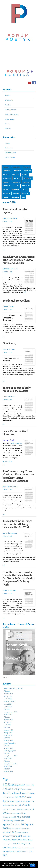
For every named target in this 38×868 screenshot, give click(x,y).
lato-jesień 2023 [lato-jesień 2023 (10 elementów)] (25, 809)
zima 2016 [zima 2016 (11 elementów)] (25, 852)
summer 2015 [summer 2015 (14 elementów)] (10, 832)
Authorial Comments (12, 115)
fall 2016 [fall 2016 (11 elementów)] (32, 793)
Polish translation (16, 443)
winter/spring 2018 (10, 751)
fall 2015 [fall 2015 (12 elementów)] (26, 793)
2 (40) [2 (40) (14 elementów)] (13, 785)
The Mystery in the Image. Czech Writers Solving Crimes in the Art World (18, 524)
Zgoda (33, 866)
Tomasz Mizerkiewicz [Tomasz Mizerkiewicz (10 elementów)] (22, 833)
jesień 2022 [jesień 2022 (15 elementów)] (24, 805)
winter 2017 (7, 193)
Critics (7, 124)
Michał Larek (8, 307)
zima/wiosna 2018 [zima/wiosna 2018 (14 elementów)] (12, 851)
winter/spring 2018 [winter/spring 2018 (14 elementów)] (13, 836)
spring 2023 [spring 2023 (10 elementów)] (11, 829)
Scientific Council (10, 153)
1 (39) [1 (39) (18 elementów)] (7, 784)
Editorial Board (10, 158)
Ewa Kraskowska (10, 218)
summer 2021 (7, 178)
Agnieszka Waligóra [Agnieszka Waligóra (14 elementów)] (13, 789)
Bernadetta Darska (10, 487)
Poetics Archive (10, 119)
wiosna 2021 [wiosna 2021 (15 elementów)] (15, 847)
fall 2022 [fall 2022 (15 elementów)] (19, 797)
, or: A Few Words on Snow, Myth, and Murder (19, 260)
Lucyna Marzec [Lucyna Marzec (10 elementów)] (17, 813)
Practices (8, 105)
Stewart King (8, 440)
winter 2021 (28, 178)
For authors (9, 148)
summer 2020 (16, 182)
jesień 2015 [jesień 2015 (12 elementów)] (14, 801)
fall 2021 (25, 175)
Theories (8, 96)
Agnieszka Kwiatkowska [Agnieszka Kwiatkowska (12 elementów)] (25, 785)
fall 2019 (16, 186)
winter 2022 (15, 175)
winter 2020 (7, 186)
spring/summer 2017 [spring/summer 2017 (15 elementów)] (14, 824)
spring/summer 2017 (11, 756)
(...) (3, 250)
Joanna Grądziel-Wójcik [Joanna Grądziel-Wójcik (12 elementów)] (12, 809)
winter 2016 (26, 193)
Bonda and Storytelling (16, 301)
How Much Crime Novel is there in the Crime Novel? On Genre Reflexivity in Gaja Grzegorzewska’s (19, 578)
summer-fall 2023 (10, 702)
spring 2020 (26, 182)
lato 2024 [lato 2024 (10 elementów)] (10, 813)
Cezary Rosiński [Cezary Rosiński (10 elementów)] (27, 789)
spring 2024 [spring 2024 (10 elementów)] (17, 829)
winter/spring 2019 (10, 743)
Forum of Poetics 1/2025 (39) (13, 689)
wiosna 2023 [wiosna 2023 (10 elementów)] (25, 848)
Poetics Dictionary (11, 110)
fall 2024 (6, 167)
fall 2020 (6, 182)
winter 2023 (28, 171)
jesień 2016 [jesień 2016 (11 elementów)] (22, 801)
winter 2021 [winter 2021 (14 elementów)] (9, 840)
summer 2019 (26, 186)
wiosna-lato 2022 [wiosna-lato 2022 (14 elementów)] (24, 840)
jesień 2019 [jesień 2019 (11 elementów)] (7, 805)
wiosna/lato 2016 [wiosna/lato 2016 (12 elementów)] (10, 844)
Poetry (9, 344)
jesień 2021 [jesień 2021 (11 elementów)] (14, 805)
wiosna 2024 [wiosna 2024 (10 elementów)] (31, 848)
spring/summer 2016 (11, 764)
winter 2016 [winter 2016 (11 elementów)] (27, 836)
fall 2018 (6, 190)
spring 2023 (17, 171)
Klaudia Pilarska (9, 590)
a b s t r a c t (7, 221)
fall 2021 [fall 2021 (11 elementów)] (12, 797)
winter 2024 (7, 171)
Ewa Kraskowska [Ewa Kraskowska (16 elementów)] (13, 793)
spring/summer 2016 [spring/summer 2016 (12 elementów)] (16, 821)
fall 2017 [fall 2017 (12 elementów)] (6, 797)
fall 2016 (16, 193)
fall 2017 (25, 190)
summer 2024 (16, 167)
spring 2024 (26, 167)
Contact (7, 143)
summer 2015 (15, 197)
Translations (9, 100)
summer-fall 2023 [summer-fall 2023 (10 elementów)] (25, 829)
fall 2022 (6, 175)
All (23, 197)
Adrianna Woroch (10, 269)
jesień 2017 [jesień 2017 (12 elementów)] (30, 801)
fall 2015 (6, 197)
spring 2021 (17, 178)
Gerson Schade (9, 397)
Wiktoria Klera (9, 349)
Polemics (8, 129)
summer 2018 (15, 190)
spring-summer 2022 (11, 712)
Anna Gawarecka (10, 533)
